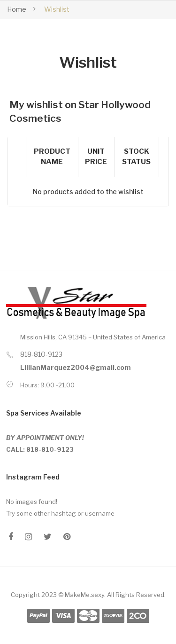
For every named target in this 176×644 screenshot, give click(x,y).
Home (17, 9)
